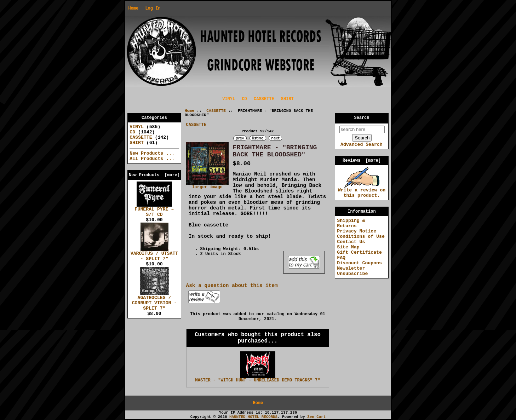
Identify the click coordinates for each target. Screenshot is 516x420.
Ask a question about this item (232, 286)
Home (133, 8)
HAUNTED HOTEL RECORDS (253, 417)
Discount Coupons (359, 263)
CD (244, 99)
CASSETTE (216, 111)
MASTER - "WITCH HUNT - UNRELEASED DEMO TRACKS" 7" (258, 380)
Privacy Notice (357, 231)
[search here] (362, 129)
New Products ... (152, 153)
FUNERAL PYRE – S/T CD (154, 210)
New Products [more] (154, 175)
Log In (153, 8)
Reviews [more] (362, 161)
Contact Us (351, 242)
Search (362, 118)
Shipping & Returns (351, 223)
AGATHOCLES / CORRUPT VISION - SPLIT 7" (154, 301)
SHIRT (287, 99)
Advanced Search (362, 145)
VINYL (229, 99)
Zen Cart (316, 417)
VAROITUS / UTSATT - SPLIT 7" (154, 254)
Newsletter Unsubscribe (352, 271)
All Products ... (152, 159)
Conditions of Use (361, 237)
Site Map (348, 247)
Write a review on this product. (362, 191)
